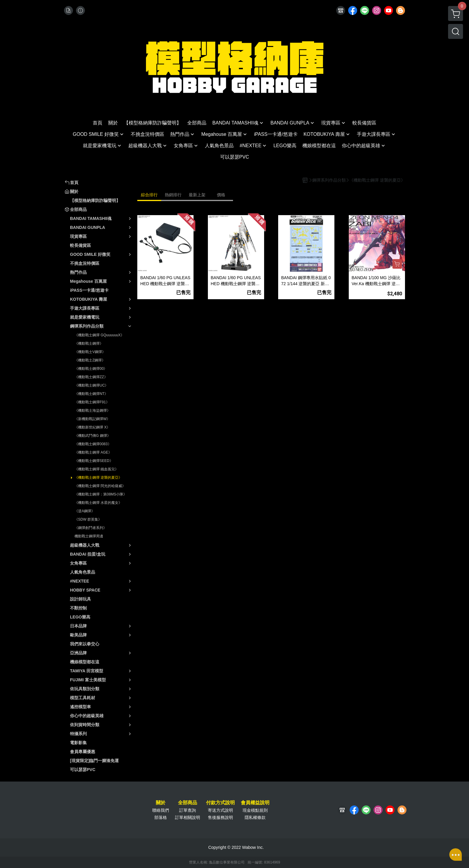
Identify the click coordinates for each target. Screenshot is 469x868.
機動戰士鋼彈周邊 (89, 536)
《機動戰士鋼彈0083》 (93, 444)
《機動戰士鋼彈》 (89, 343)
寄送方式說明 (220, 810)
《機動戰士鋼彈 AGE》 (93, 452)
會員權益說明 (255, 803)
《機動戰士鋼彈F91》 (92, 402)
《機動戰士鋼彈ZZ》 (91, 377)
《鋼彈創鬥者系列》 (91, 528)
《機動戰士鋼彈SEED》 (94, 461)
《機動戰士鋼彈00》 (91, 369)
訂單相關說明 (188, 817)
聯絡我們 (161, 810)
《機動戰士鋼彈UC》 (91, 385)
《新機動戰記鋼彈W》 (92, 419)
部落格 (161, 817)
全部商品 (188, 803)
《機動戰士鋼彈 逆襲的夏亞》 (98, 478)
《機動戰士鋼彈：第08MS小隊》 (101, 494)
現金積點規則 (255, 810)
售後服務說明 (220, 817)
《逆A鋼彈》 (85, 511)
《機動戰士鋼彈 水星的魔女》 (98, 503)
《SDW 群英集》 (88, 519)
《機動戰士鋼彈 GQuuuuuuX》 (99, 335)
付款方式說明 (220, 803)
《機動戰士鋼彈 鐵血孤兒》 (96, 469)
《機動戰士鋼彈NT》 (91, 394)
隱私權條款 (255, 817)
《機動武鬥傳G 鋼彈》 (93, 436)
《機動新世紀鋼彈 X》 (92, 427)
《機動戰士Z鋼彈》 (90, 360)
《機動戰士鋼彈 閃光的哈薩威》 (100, 486)
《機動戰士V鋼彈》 (90, 352)
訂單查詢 (188, 810)
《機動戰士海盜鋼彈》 (92, 411)
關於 (161, 803)
